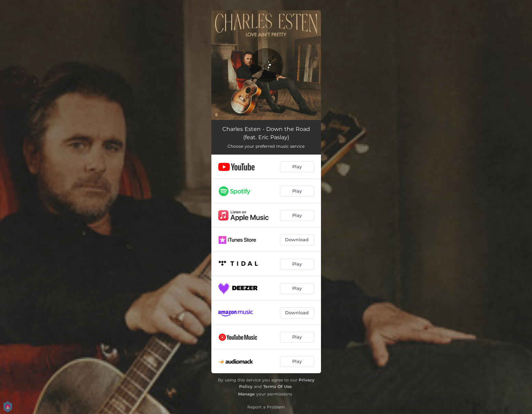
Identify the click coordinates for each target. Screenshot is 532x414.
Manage (246, 394)
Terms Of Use (277, 386)
